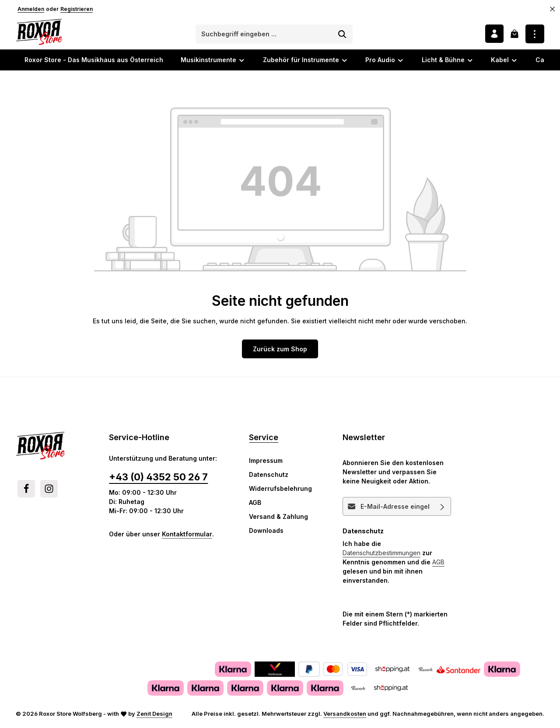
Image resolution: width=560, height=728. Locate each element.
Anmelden (31, 9)
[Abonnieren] (443, 508)
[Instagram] (49, 490)
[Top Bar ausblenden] (553, 9)
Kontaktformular (187, 536)
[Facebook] (26, 490)
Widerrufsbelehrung (280, 490)
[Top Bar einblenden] (535, 35)
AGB (255, 504)
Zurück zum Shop (280, 351)
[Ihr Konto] (494, 35)
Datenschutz (269, 476)
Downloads (266, 532)
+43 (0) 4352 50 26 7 (158, 479)
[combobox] (265, 35)
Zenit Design (154, 715)
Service (264, 439)
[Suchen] (343, 35)
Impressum (266, 462)
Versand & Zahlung (278, 518)
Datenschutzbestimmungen (381, 555)
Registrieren (77, 9)
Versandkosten (345, 715)
